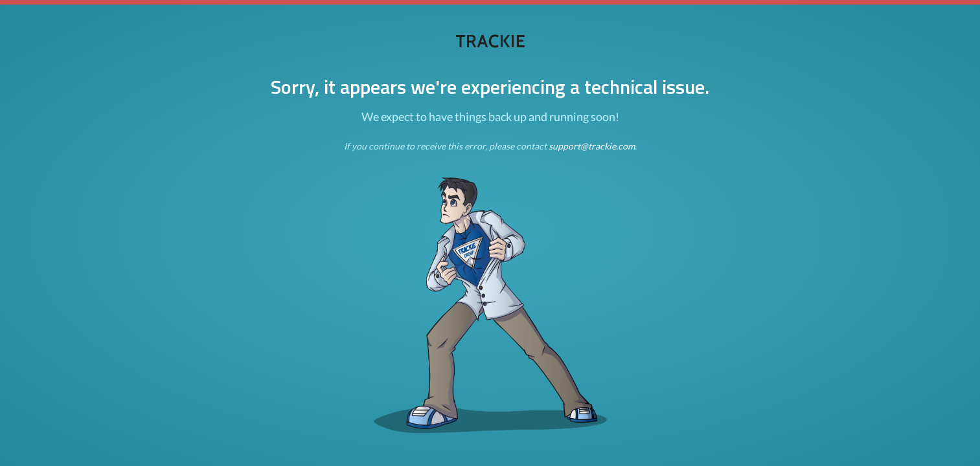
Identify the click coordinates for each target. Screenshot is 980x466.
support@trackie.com (592, 146)
